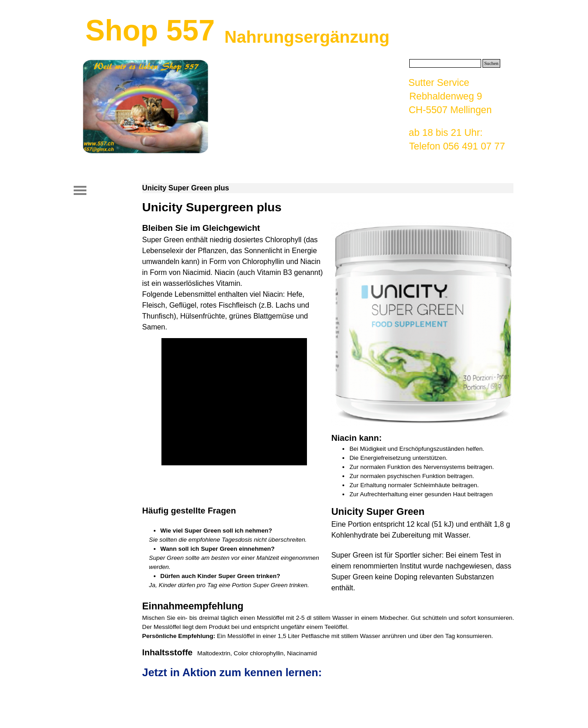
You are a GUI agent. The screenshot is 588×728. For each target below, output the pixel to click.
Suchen (491, 63)
